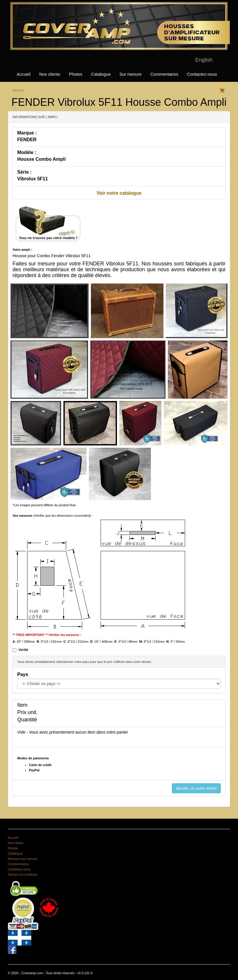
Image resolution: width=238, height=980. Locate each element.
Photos (76, 74)
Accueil (24, 74)
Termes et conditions (23, 874)
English (204, 60)
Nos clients (50, 74)
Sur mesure (130, 74)
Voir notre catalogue (119, 193)
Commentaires (164, 74)
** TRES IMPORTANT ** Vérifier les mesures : (47, 635)
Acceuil (18, 90)
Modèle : (27, 152)
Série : (24, 172)
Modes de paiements (33, 758)
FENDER (27, 140)
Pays (23, 674)
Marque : (27, 133)
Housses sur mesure (23, 859)
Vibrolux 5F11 (33, 179)
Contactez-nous (202, 74)
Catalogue (101, 74)
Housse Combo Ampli (42, 159)
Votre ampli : (22, 250)
